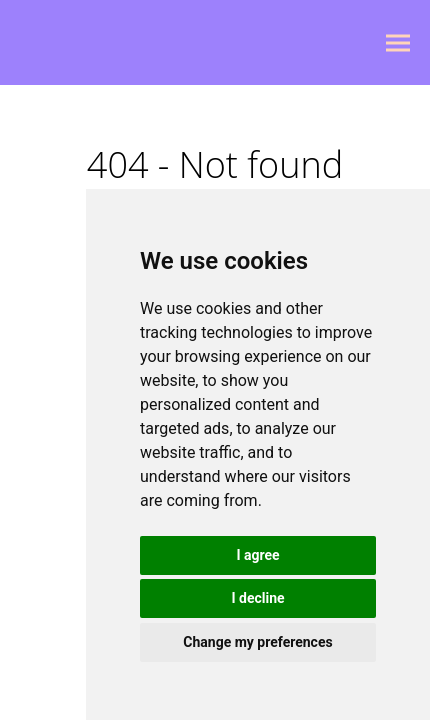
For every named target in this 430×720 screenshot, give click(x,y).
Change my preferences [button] (257, 642)
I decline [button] (257, 598)
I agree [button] (257, 555)
